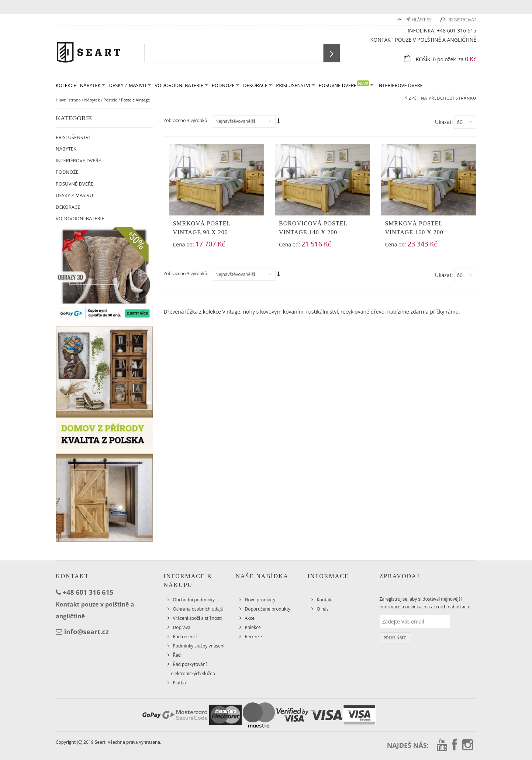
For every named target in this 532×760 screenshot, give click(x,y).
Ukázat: (444, 122)
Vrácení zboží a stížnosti (198, 618)
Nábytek (92, 85)
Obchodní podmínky (194, 600)
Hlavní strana (68, 100)
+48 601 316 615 (457, 30)
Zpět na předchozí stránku (443, 98)
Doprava (182, 627)
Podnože (226, 85)
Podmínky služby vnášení (199, 646)
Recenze (253, 637)
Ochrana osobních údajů (198, 609)
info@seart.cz (87, 632)
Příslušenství (296, 85)
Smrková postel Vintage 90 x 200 (202, 228)
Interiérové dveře (400, 85)
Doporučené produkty (268, 609)
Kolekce (253, 627)
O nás (323, 609)
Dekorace (258, 85)
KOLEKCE (66, 85)
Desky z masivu (130, 85)
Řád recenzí (185, 637)
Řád (177, 655)
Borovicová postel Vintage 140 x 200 (313, 228)
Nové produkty (260, 600)
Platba (179, 683)
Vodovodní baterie (182, 85)
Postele (111, 100)
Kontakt (325, 600)
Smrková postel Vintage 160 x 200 (414, 228)
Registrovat (462, 20)
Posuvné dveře (346, 85)
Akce (250, 618)
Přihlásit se (419, 20)
